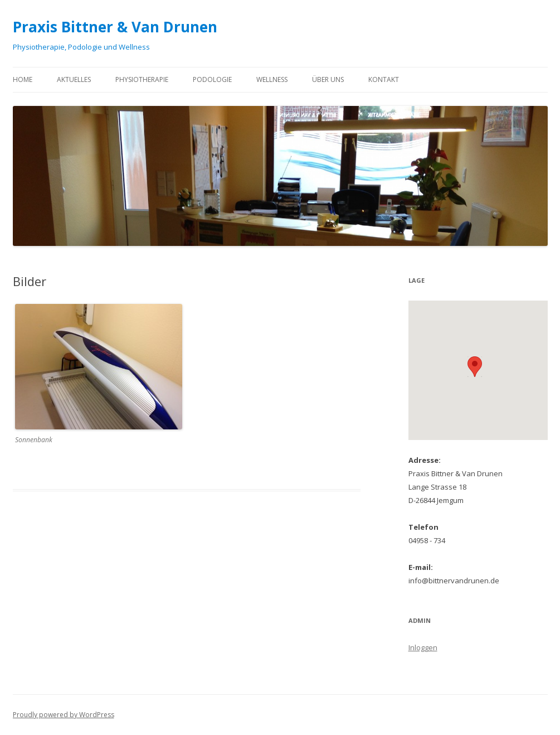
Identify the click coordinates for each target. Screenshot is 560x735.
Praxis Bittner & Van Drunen (115, 27)
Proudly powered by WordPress (64, 715)
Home (23, 79)
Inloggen (423, 647)
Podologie (212, 79)
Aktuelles (74, 79)
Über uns (328, 79)
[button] (475, 367)
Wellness (272, 79)
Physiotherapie (142, 79)
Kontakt (384, 79)
